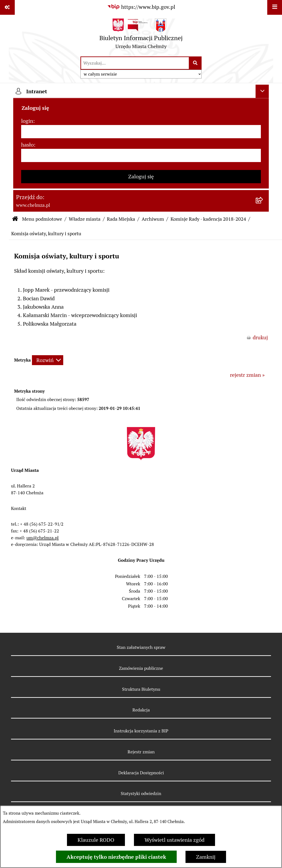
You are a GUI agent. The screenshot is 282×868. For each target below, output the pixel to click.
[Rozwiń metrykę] (48, 360)
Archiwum (153, 219)
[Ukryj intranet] (262, 91)
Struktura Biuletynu (141, 689)
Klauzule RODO (96, 840)
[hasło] (141, 155)
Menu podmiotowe (42, 219)
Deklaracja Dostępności (141, 773)
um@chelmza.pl (43, 538)
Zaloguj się (141, 176)
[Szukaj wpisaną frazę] (196, 63)
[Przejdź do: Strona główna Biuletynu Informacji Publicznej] (15, 219)
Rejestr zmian (141, 752)
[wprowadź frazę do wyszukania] (135, 63)
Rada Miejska (121, 219)
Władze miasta (85, 219)
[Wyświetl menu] (275, 7)
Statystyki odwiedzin (141, 793)
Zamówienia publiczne (141, 668)
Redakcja (141, 710)
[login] (141, 132)
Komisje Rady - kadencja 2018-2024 (208, 219)
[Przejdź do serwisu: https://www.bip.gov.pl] (141, 7)
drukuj (260, 337)
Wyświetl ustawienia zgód (174, 840)
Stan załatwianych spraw (141, 647)
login (27, 121)
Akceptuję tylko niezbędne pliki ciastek (116, 857)
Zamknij (206, 857)
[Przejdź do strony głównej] (141, 35)
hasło (27, 145)
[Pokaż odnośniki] (7, 7)
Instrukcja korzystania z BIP (141, 731)
